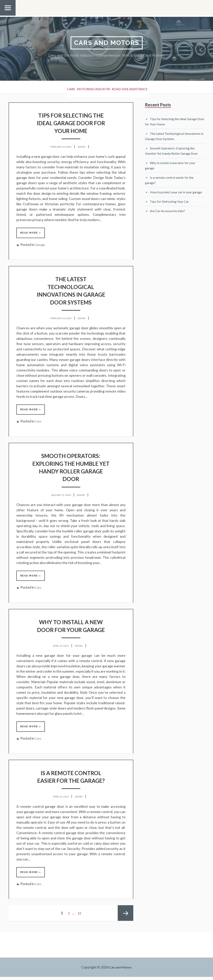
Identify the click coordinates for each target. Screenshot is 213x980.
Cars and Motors (107, 43)
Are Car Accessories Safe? (170, 217)
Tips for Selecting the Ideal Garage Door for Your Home (71, 123)
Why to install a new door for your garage (71, 627)
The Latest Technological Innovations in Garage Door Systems (71, 291)
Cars (62, 88)
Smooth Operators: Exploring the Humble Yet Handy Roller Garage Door (71, 468)
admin (83, 147)
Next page (126, 917)
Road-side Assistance (137, 88)
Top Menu (8, 15)
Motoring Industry (93, 88)
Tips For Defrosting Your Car (172, 207)
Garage (41, 245)
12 (80, 917)
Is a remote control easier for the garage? (71, 779)
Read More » (32, 233)
